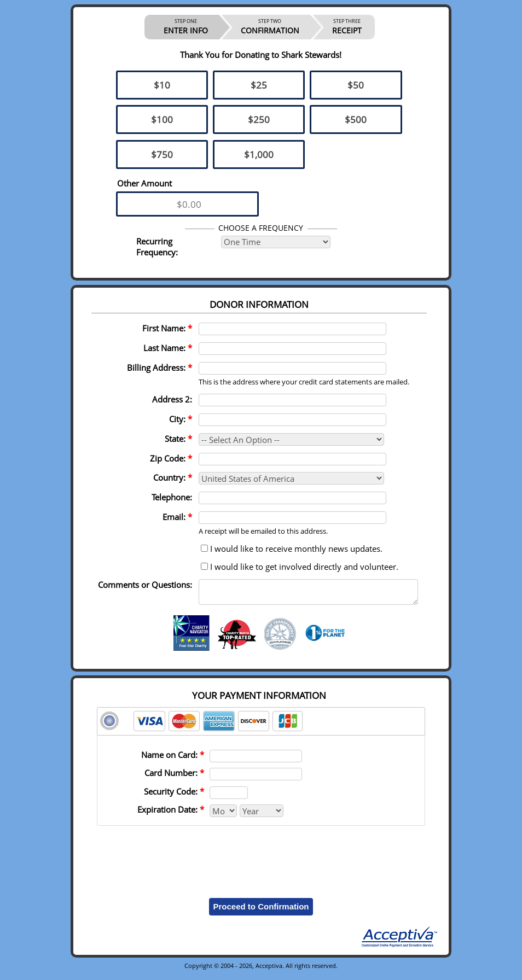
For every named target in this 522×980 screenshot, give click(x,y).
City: (181, 419)
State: (178, 439)
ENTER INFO (186, 27)
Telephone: (172, 497)
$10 (162, 85)
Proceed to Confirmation (261, 911)
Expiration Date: (171, 814)
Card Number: (174, 778)
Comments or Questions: (145, 585)
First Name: (167, 328)
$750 (162, 154)
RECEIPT (347, 27)
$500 (356, 119)
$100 (162, 119)
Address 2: (172, 399)
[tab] (261, 726)
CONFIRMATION (270, 27)
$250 (259, 119)
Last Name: (168, 348)
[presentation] (261, 859)
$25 (259, 85)
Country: (173, 477)
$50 (356, 85)
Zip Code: (171, 458)
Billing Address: (159, 367)
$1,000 (259, 154)
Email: (177, 517)
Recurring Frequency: (157, 247)
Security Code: (174, 796)
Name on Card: (173, 760)
